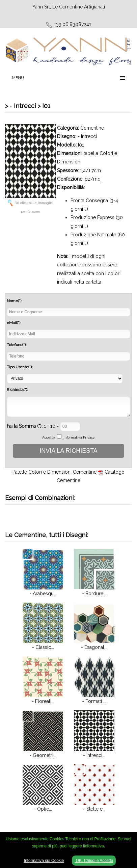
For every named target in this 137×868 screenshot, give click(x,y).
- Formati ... (94, 701)
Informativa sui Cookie (44, 861)
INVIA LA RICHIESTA (68, 451)
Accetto (48, 437)
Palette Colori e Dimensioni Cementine (54, 472)
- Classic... (43, 647)
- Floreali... (43, 701)
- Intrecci (87, 136)
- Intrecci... (94, 755)
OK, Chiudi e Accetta (94, 861)
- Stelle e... (94, 809)
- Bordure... (94, 594)
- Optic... (43, 809)
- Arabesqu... (43, 594)
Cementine (92, 128)
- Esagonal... (94, 647)
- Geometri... (43, 755)
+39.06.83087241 (73, 24)
